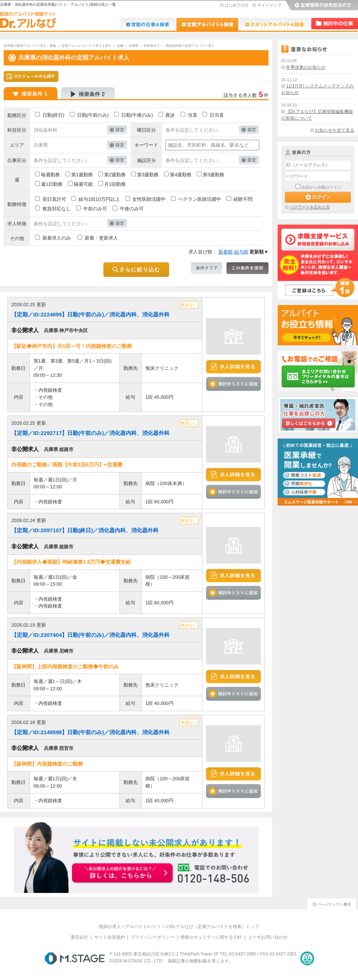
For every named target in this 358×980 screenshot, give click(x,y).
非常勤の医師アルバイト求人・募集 (30, 46)
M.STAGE (75, 958)
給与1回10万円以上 (99, 199)
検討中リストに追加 (233, 384)
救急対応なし (57, 209)
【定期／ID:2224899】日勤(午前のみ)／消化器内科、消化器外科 (90, 314)
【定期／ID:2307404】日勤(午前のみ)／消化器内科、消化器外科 (90, 635)
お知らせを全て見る (335, 130)
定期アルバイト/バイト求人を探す (87, 46)
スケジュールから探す (31, 76)
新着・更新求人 (101, 238)
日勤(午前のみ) (93, 115)
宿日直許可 (54, 199)
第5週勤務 (214, 175)
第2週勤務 (115, 175)
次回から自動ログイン (321, 187)
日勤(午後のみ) (137, 115)
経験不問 (243, 199)
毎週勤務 (50, 175)
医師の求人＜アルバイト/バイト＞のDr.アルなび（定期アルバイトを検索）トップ (179, 927)
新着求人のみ (57, 238)
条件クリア (207, 268)
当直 (193, 115)
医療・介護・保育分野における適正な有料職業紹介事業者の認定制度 (307, 958)
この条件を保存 (247, 268)
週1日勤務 (52, 184)
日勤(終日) (54, 115)
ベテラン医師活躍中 (200, 199)
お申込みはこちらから (123, 874)
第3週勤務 (148, 175)
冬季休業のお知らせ (306, 67)
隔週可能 (83, 184)
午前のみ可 (95, 209)
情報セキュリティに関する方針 (211, 937)
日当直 (217, 115)
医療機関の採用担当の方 (321, 5)
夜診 (170, 115)
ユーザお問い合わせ (268, 937)
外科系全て (152, 46)
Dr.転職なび (148, 24)
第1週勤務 (82, 175)
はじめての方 (237, 5)
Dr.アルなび (207, 24)
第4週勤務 (181, 175)
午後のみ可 (132, 209)
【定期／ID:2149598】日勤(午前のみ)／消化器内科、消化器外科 (90, 732)
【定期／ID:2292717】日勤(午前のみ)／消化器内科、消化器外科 (90, 433)
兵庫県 (134, 46)
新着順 (226, 252)
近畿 (120, 46)
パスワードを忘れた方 (310, 207)
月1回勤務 (115, 184)
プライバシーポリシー (153, 937)
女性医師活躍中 (149, 199)
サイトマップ (269, 5)
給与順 (241, 252)
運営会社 (79, 937)
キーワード (146, 145)
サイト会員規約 (110, 937)
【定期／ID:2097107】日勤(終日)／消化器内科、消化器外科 (85, 530)
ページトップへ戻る (332, 903)
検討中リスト (335, 24)
